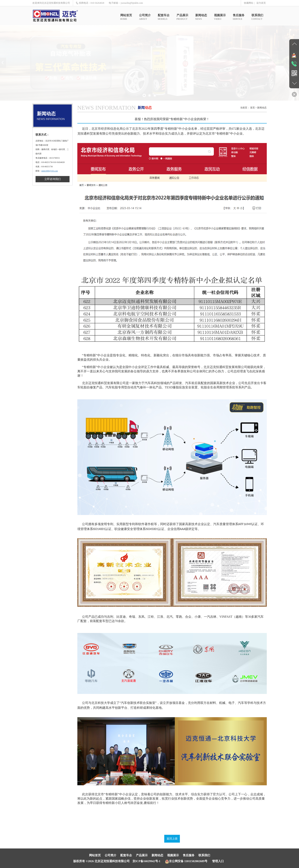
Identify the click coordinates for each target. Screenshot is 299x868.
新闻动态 (157, 855)
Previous (3, 63)
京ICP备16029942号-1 (146, 861)
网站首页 (95, 855)
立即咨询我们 (53, 179)
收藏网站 (249, 3)
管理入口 (218, 861)
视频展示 (173, 855)
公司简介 (111, 855)
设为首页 (261, 3)
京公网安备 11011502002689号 (186, 861)
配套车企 (126, 855)
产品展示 (142, 855)
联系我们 (204, 855)
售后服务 (189, 855)
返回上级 (172, 839)
